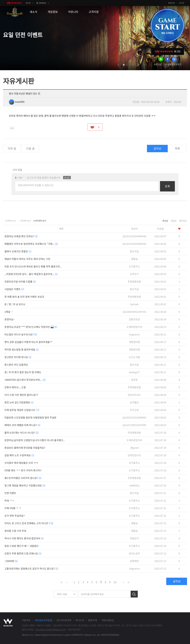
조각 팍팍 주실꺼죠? (15, 516)
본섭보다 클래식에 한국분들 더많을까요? (25, 448)
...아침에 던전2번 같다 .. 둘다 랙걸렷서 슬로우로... (31, 274)
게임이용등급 (108, 620)
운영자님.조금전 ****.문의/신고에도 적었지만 (31, 327)
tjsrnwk (134, 304)
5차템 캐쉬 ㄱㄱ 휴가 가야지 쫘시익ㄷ (23, 470)
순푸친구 (134, 274)
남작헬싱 (134, 402)
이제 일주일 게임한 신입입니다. (22, 410)
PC (30, 3)
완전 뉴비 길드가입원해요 (19, 402)
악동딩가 (134, 538)
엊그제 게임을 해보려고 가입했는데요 (25, 485)
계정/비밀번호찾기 (173, 64)
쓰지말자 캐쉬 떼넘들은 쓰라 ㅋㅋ (21, 463)
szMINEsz (134, 485)
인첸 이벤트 (10, 493)
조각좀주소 (134, 266)
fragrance (134, 334)
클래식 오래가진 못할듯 (18, 251)
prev (119, 65)
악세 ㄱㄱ (9, 501)
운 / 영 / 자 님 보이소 (15, 304)
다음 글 (30, 148)
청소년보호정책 (64, 620)
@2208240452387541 (134, 312)
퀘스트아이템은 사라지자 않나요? (23, 478)
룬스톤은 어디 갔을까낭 (16, 365)
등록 (167, 186)
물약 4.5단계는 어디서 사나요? (22, 433)
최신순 (165, 221)
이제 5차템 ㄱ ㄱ (13, 508)
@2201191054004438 (134, 236)
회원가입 (171, 3)
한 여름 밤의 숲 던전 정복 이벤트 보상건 (24, 297)
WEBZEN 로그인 (168, 51)
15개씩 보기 (11, 221)
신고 (12, 128)
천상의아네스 (134, 395)
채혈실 (134, 259)
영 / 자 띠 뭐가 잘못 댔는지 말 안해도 (23, 372)
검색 (134, 594)
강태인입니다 (134, 455)
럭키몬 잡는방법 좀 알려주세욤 (22, 349)
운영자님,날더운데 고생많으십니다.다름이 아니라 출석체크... (35, 440)
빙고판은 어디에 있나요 (18, 357)
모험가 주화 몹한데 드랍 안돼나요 (23, 553)
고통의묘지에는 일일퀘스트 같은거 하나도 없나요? (31, 568)
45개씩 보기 (41, 221)
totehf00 (17, 102)
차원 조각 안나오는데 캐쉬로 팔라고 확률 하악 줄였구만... (33, 266)
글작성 (157, 148)
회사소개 (80, 620)
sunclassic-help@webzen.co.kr (51, 629)
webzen (14, 3)
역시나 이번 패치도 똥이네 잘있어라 (24, 538)
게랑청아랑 (134, 342)
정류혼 (134, 380)
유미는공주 (134, 553)
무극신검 (134, 410)
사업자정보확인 (74, 629)
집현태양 (134, 561)
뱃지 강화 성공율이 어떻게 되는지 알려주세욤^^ (28, 342)
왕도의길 (134, 251)
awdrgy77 (134, 372)
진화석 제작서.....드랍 (15, 387)
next (138, 65)
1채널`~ (9, 312)
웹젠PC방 (93, 620)
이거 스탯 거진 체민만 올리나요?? (21, 395)
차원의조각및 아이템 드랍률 (20, 282)
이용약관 (26, 620)
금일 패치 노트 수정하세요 (19, 455)
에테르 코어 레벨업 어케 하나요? (22, 425)
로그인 (182, 3)
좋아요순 (183, 221)
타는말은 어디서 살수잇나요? (21, 334)
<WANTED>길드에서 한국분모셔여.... (25, 380)
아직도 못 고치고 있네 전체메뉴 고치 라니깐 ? (29, 523)
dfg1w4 (134, 448)
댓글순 (174, 221)
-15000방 (11, 561)
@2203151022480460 (134, 417)
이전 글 (12, 148)
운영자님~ (10, 319)
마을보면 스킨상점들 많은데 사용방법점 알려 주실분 (30, 417)
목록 (177, 148)
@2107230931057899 (134, 425)
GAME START (167, 25)
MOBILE (43, 3)
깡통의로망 (134, 319)
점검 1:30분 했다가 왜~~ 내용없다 (22, 546)
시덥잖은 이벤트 (14, 289)
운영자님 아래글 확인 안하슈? (21, 236)
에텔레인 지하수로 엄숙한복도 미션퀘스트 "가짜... (31, 244)
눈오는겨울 (134, 357)
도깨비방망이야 (134, 327)
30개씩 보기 (26, 221)
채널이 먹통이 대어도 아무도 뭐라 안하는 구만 (27, 259)
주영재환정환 (134, 282)
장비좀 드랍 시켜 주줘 (15, 531)
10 (115, 582)
